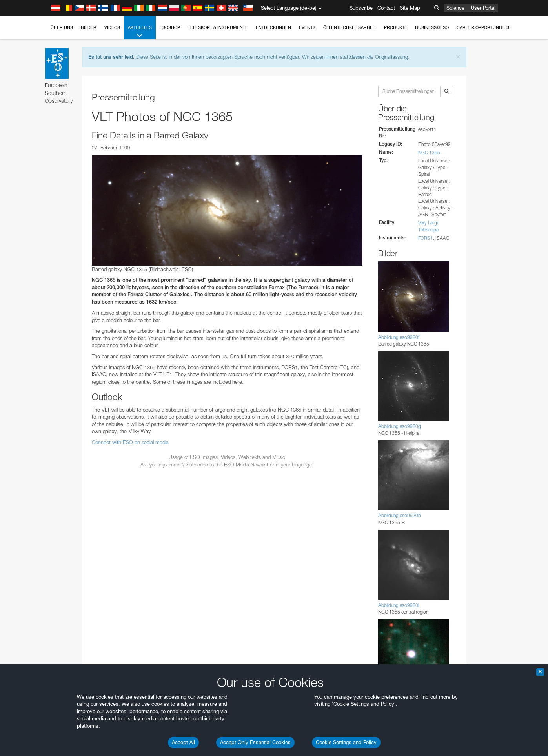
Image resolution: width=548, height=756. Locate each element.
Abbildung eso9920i (399, 605)
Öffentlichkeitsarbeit (350, 27)
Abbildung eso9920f (399, 337)
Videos (112, 27)
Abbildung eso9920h (399, 515)
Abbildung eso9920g (400, 426)
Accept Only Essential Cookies (255, 742)
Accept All (183, 742)
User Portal (483, 8)
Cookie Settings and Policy (346, 742)
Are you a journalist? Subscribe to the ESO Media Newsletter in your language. (227, 465)
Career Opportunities (483, 27)
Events (307, 27)
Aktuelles (140, 32)
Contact (386, 8)
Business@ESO (432, 27)
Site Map (410, 8)
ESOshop (170, 27)
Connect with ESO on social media (130, 442)
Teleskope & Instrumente (218, 27)
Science (455, 8)
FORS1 (426, 238)
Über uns (62, 27)
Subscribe (361, 8)
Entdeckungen (273, 27)
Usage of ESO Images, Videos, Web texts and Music (227, 457)
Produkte (396, 27)
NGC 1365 (429, 152)
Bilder (89, 27)
